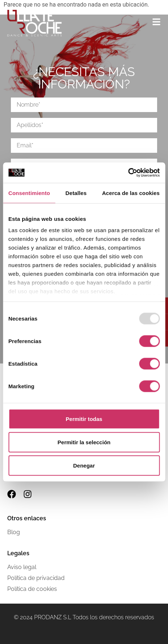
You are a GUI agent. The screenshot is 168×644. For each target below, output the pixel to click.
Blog (14, 532)
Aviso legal (22, 567)
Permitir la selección (84, 442)
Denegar (84, 465)
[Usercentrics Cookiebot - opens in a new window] (128, 173)
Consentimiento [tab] (29, 193)
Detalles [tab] (76, 193)
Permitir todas (84, 419)
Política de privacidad (36, 578)
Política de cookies (32, 589)
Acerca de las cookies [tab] (131, 193)
